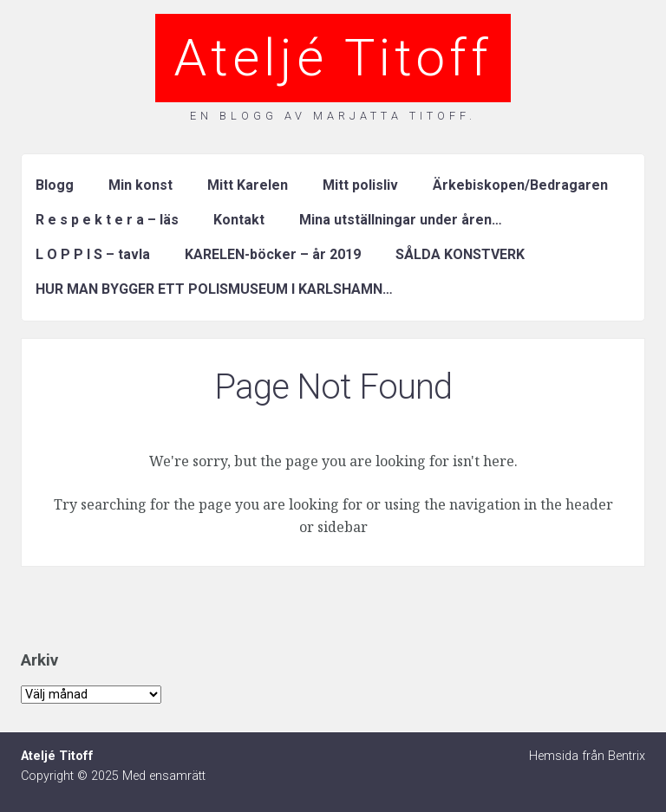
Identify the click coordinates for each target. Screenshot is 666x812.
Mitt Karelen (248, 185)
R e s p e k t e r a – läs (107, 220)
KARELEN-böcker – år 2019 (273, 254)
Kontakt (239, 220)
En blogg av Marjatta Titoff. (333, 116)
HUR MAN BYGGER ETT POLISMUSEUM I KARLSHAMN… (214, 289)
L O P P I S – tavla (93, 254)
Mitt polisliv (360, 185)
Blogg (55, 185)
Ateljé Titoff (333, 58)
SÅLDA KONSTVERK (460, 254)
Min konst (140, 185)
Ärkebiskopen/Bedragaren (520, 185)
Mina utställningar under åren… (401, 220)
